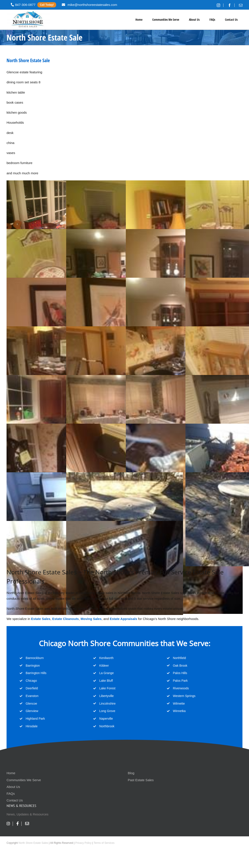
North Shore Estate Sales (33, 843)
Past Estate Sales (141, 780)
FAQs (11, 794)
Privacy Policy (83, 843)
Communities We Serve (24, 780)
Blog (131, 773)
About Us (13, 787)
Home (11, 773)
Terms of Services (104, 843)
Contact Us (15, 800)
